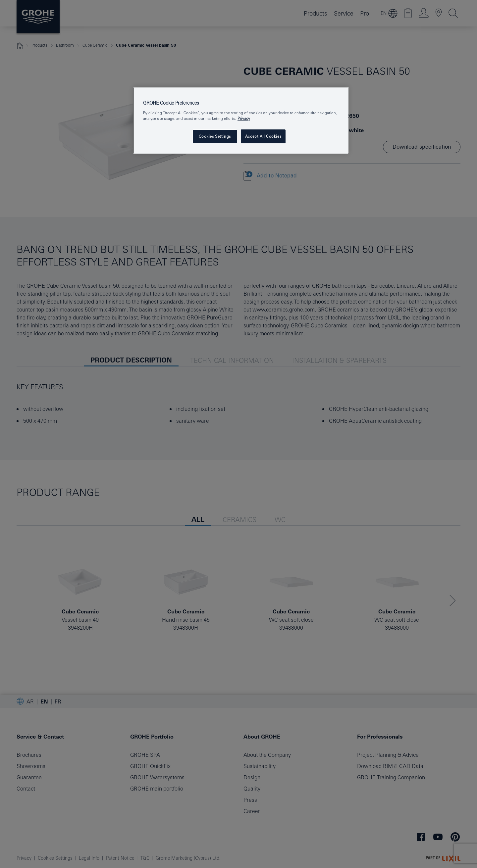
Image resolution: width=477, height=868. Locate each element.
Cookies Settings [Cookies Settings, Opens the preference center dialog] (215, 136)
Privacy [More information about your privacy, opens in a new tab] (244, 118)
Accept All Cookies (263, 136)
